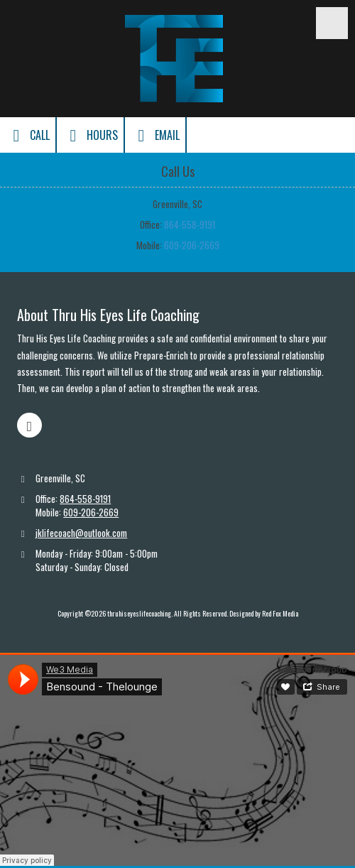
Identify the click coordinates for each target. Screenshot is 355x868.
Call (28, 135)
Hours (90, 135)
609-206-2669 (192, 245)
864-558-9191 (190, 224)
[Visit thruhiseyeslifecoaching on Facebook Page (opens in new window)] (29, 425)
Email (155, 135)
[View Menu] (332, 23)
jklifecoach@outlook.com (81, 533)
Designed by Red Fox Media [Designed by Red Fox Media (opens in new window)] (264, 613)
